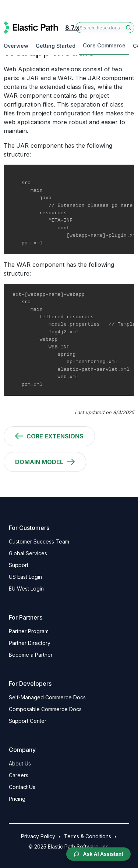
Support (19, 565)
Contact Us (22, 787)
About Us (20, 763)
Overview (16, 46)
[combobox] (105, 28)
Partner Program (29, 631)
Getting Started (56, 46)
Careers (19, 775)
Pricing (17, 799)
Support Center (28, 721)
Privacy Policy (38, 836)
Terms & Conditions (88, 836)
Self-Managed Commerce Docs (47, 697)
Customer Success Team (39, 541)
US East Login (25, 577)
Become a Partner (31, 655)
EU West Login (26, 589)
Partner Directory (30, 643)
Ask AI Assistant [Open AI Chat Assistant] (98, 854)
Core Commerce (104, 45)
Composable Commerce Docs (45, 709)
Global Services (28, 553)
